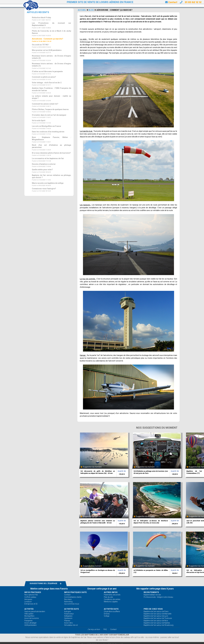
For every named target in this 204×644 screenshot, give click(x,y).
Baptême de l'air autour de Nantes (157, 623)
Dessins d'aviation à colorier (44, 164)
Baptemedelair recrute (152, 595)
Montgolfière (29, 616)
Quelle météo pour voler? (42, 170)
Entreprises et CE (31, 604)
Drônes (107, 614)
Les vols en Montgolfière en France (46, 126)
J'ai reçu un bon (94, 629)
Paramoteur (69, 614)
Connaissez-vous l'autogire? (44, 189)
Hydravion (68, 618)
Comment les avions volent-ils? (45, 104)
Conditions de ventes (112, 599)
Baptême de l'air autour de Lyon (156, 616)
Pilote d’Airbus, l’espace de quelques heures (50, 109)
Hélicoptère (29, 614)
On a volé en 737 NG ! (40, 45)
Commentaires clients (73, 597)
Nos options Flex (31, 595)
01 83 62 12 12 (193, 2)
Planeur (67, 621)
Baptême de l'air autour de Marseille (158, 614)
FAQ (105, 629)
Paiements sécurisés (112, 595)
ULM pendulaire (30, 625)
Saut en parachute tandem (35, 611)
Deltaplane (68, 616)
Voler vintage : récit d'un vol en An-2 (47, 83)
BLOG (91, 10)
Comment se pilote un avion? (44, 77)
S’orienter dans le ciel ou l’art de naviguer (49, 115)
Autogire (68, 611)
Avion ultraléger (30, 623)
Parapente (28, 621)
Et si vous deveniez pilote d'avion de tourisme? (51, 153)
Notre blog (68, 602)
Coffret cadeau (30, 597)
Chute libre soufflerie (112, 611)
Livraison (28, 602)
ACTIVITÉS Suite (72, 609)
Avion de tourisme (32, 618)
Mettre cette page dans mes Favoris (49, 589)
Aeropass (28, 599)
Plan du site (108, 597)
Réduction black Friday (41, 18)
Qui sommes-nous (72, 604)
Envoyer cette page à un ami (102, 589)
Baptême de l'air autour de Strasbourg (159, 625)
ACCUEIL (82, 10)
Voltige (107, 616)
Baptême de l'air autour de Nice (156, 621)
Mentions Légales (111, 602)
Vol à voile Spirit (39, 121)
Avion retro (69, 623)
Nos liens (68, 599)
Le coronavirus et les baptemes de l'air (48, 158)
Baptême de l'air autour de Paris (156, 611)
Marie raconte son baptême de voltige (48, 183)
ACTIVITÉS (29, 609)
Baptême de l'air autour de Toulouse (158, 618)
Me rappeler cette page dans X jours (155, 589)
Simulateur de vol (71, 625)
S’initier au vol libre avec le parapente (47, 71)
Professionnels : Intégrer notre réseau (158, 597)
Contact (171, 2)
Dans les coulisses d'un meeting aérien (48, 132)
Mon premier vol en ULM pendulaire (47, 50)
